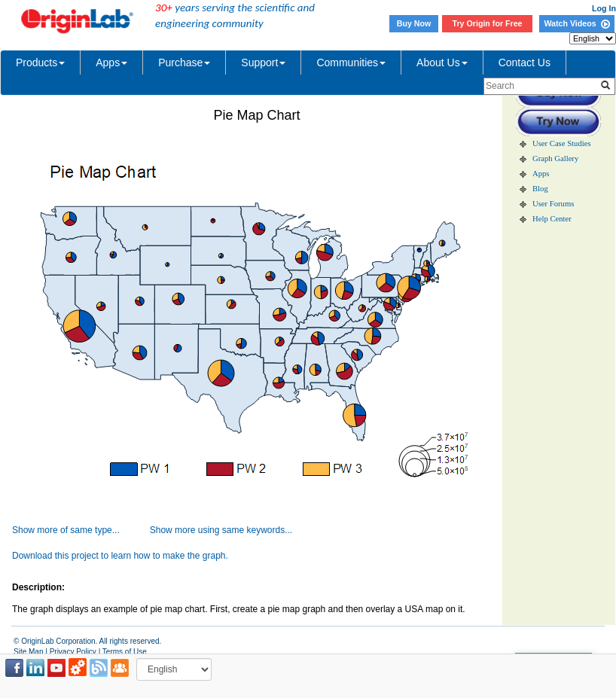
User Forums (553, 204)
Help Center (552, 219)
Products (40, 62)
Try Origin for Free (488, 23)
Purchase (184, 62)
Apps (111, 62)
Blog (540, 189)
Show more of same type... (66, 530)
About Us (442, 62)
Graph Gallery (555, 158)
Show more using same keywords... (221, 530)
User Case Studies (562, 143)
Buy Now (414, 23)
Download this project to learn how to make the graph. (120, 556)
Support (263, 62)
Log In (604, 8)
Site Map (28, 652)
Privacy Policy (73, 652)
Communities (351, 62)
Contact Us (525, 62)
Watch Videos (576, 23)
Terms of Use (125, 652)
